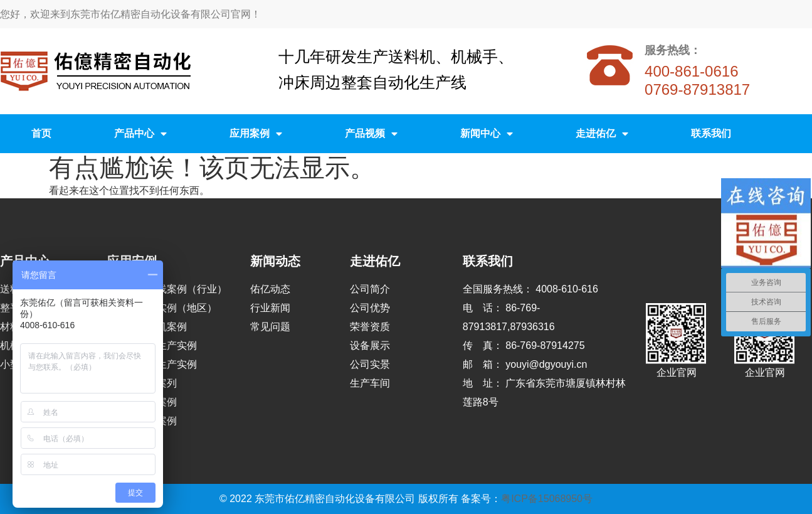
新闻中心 (487, 134)
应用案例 (256, 134)
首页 (41, 133)
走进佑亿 (602, 134)
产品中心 (140, 134)
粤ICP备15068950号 (547, 499)
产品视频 (371, 134)
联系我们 (711, 133)
